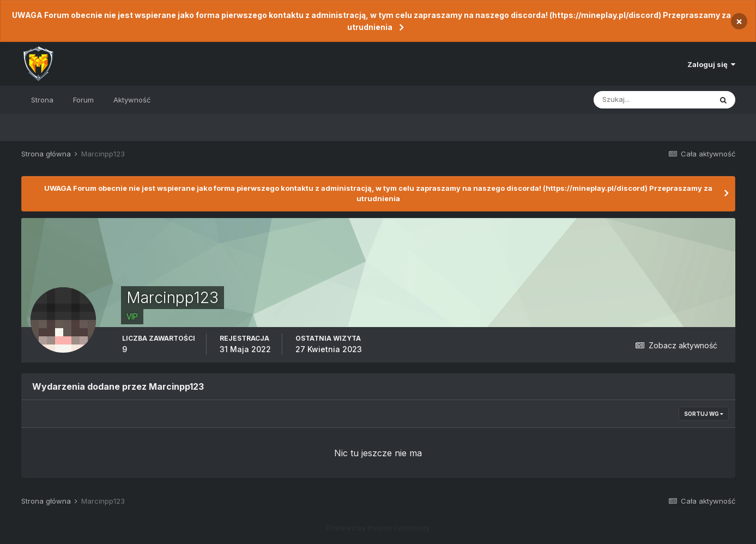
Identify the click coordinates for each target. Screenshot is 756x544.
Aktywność (132, 100)
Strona (42, 100)
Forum (83, 100)
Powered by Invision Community (378, 528)
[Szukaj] (652, 100)
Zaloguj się (711, 64)
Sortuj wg (704, 414)
